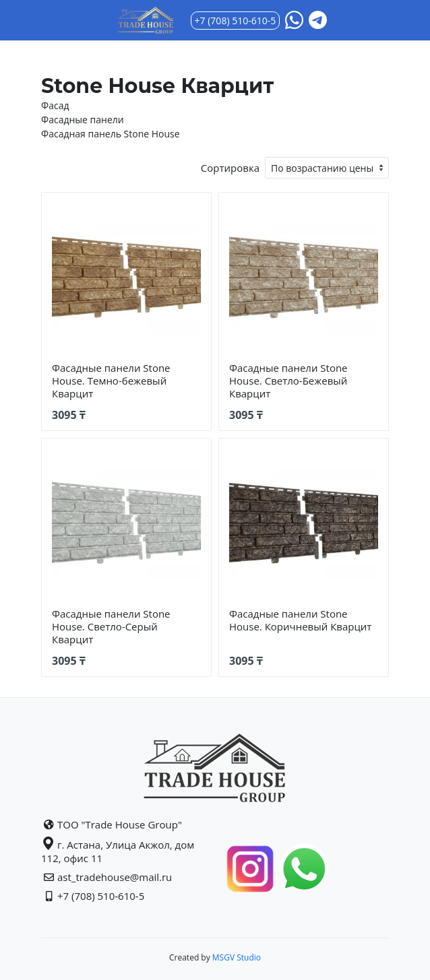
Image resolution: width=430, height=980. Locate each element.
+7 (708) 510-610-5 (236, 21)
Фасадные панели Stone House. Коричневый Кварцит (300, 620)
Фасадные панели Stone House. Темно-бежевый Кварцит (111, 381)
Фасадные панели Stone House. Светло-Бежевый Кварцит (288, 381)
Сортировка (230, 168)
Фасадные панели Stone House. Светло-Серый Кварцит (111, 626)
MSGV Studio (236, 957)
